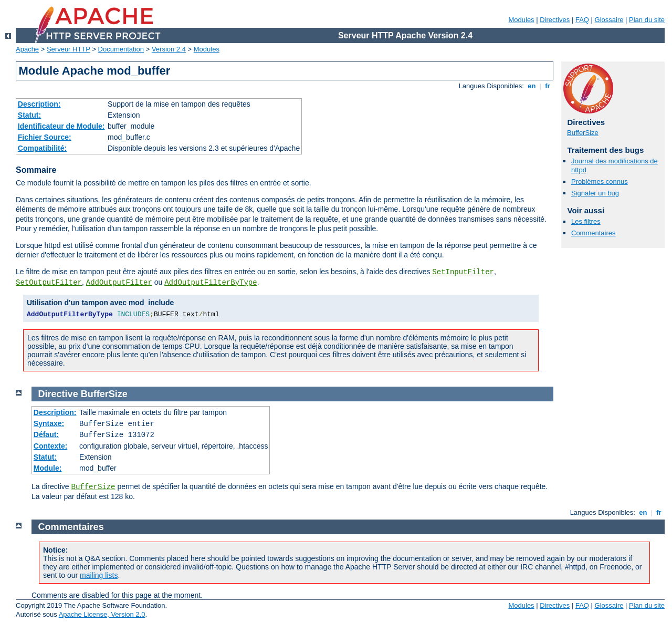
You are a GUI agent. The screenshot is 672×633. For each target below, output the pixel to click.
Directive (58, 394)
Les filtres (586, 221)
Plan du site (647, 20)
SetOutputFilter (49, 283)
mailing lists (99, 575)
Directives (555, 20)
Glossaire (609, 20)
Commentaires (594, 233)
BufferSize (583, 133)
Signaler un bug (595, 193)
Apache (27, 49)
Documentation (121, 49)
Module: (48, 468)
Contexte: (51, 446)
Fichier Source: (45, 137)
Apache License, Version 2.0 (102, 614)
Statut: (29, 115)
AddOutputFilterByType (211, 283)
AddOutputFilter (119, 283)
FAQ (582, 20)
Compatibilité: (42, 148)
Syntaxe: (49, 423)
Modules (521, 20)
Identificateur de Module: (61, 126)
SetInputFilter (463, 272)
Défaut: (46, 434)
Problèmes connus (600, 181)
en (532, 86)
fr (548, 86)
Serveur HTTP (69, 49)
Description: (39, 104)
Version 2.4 (169, 49)
